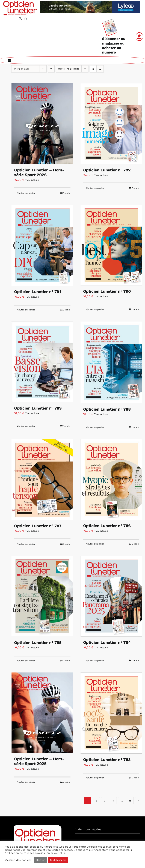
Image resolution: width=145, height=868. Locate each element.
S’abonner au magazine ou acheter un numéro (114, 45)
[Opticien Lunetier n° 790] (111, 245)
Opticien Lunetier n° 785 (38, 642)
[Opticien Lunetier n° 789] (42, 362)
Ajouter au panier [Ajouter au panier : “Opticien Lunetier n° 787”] (26, 544)
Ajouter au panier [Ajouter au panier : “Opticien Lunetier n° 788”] (95, 427)
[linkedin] (25, 18)
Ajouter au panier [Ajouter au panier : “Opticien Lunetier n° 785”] (26, 660)
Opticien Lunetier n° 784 (107, 642)
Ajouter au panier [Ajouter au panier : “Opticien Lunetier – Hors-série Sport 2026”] (26, 193)
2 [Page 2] (96, 800)
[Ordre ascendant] (51, 69)
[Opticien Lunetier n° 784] (111, 596)
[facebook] (15, 18)
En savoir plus (56, 853)
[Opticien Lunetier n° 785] (42, 596)
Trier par (21, 68)
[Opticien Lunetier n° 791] (42, 245)
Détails (67, 193)
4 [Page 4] (113, 800)
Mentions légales (89, 829)
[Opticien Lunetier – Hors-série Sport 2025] (42, 712)
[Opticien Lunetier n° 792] (111, 123)
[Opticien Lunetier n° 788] (111, 362)
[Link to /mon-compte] (139, 37)
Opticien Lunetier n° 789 (38, 408)
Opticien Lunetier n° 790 (107, 291)
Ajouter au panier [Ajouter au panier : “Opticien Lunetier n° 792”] (95, 188)
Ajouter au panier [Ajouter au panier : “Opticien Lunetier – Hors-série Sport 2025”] (26, 782)
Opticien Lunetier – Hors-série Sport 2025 (39, 761)
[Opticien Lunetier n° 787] (42, 479)
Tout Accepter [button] (58, 860)
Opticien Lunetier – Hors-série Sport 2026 (39, 172)
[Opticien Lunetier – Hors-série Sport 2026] (42, 123)
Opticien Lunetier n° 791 (38, 291)
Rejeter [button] (41, 860)
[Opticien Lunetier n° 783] (111, 713)
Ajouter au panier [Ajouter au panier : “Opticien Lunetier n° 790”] (95, 309)
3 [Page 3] (105, 800)
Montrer (69, 68)
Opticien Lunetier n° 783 (107, 759)
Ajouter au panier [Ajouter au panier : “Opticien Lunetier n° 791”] (26, 309)
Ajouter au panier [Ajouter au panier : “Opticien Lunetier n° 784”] (95, 660)
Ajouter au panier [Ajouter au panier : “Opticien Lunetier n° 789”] (26, 426)
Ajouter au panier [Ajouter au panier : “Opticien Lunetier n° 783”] (95, 777)
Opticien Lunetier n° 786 (107, 525)
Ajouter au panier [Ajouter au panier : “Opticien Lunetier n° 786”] (95, 543)
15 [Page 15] (130, 800)
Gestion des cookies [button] (18, 860)
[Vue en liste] (100, 69)
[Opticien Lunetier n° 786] (111, 479)
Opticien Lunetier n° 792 (107, 170)
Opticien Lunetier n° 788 (107, 409)
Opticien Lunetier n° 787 (38, 526)
